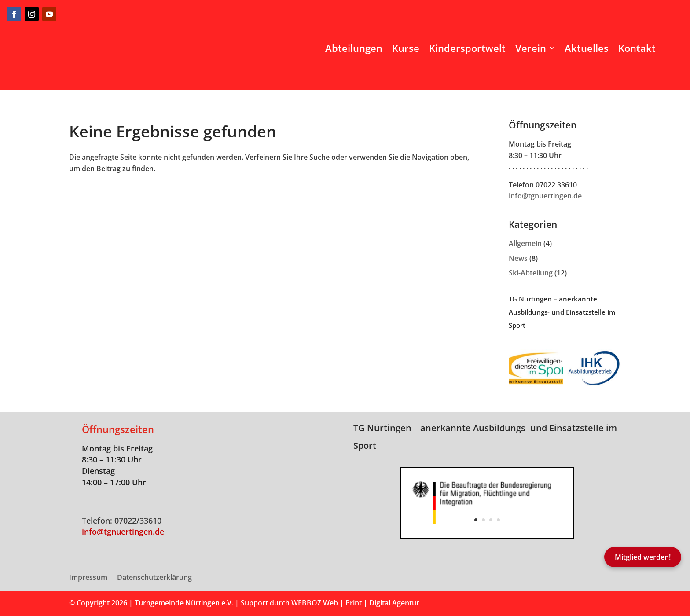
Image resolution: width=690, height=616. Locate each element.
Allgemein (525, 243)
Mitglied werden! (643, 557)
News (518, 258)
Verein (531, 48)
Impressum (88, 578)
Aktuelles (587, 48)
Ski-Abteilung (531, 273)
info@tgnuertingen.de (545, 196)
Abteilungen (354, 48)
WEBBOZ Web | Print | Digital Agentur (355, 603)
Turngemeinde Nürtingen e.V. (185, 603)
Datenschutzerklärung (154, 578)
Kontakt (637, 48)
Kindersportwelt (467, 48)
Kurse (406, 48)
